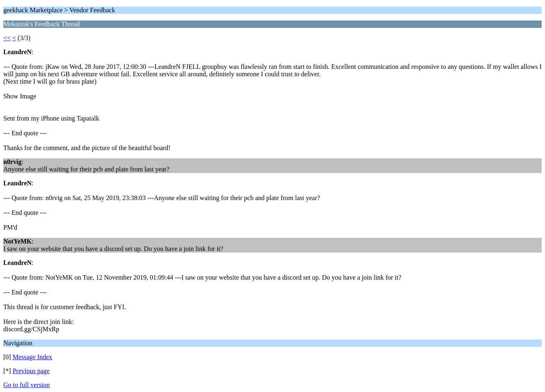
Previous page (31, 371)
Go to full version (26, 385)
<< (7, 38)
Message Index (32, 357)
